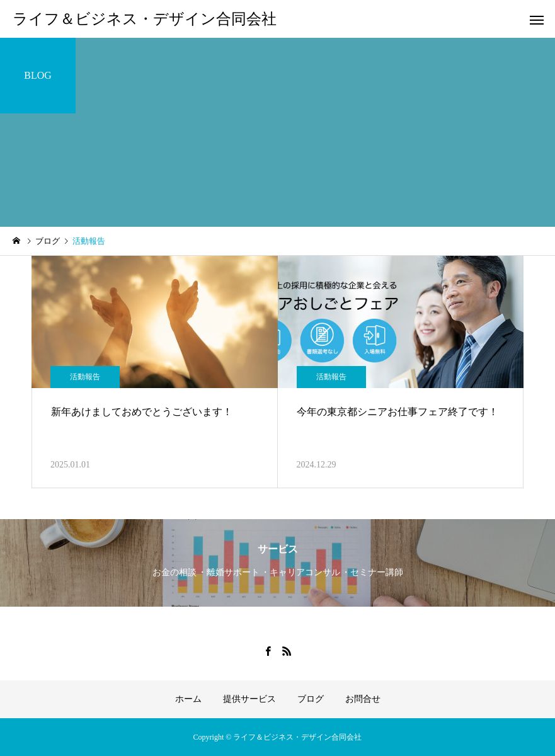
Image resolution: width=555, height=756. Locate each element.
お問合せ (363, 699)
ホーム (188, 699)
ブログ (311, 699)
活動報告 (85, 377)
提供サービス (249, 699)
